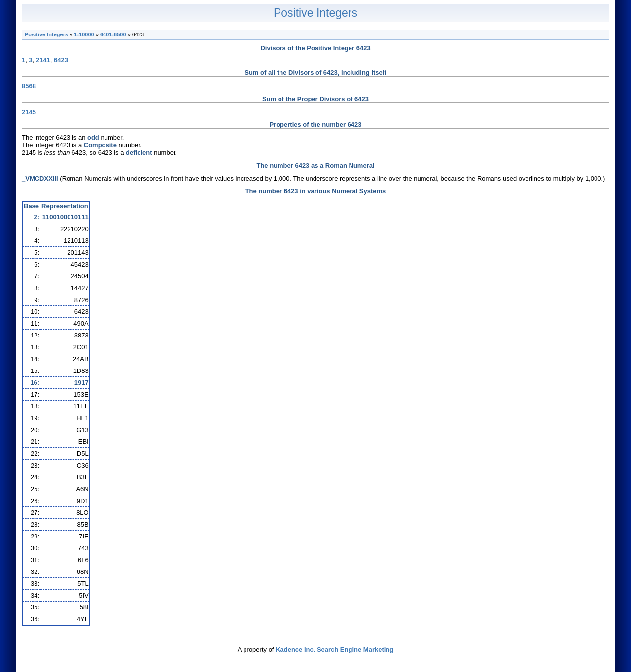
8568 (29, 86)
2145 (29, 112)
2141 (43, 60)
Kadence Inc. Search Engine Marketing (334, 650)
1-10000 (84, 34)
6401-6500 (113, 34)
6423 (61, 60)
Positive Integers (315, 13)
